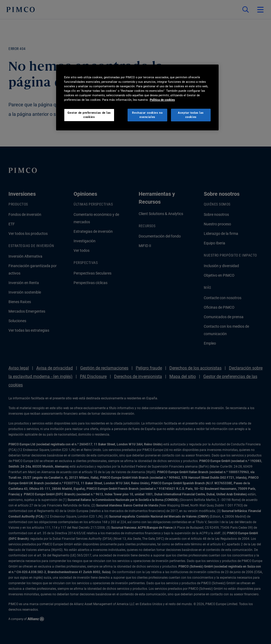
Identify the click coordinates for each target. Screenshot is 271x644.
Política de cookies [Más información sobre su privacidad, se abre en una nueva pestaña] (162, 100)
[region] (137, 97)
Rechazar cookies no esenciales (147, 115)
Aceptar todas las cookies (191, 115)
